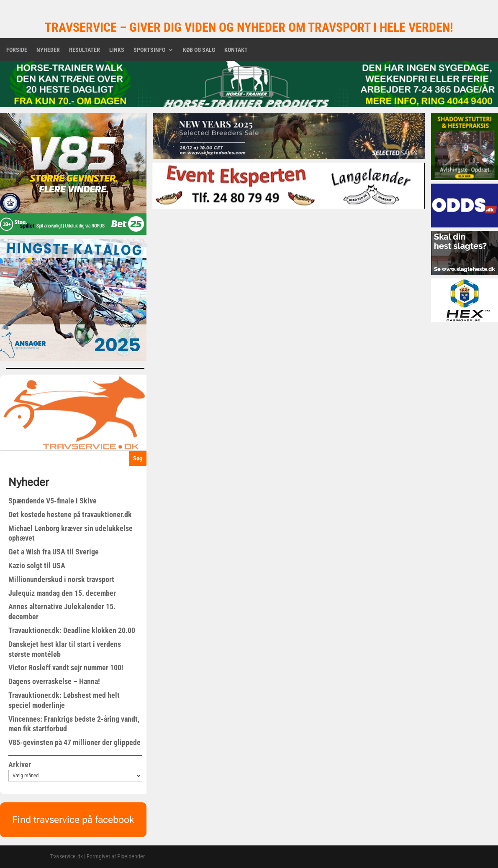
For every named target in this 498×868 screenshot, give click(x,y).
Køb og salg (199, 50)
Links (117, 50)
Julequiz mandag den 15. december (62, 593)
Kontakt (236, 50)
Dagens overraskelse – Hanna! (54, 681)
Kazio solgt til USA (37, 565)
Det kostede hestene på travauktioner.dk (70, 514)
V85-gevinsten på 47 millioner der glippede (74, 742)
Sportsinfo (149, 50)
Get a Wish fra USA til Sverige (54, 552)
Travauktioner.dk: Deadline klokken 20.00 (72, 630)
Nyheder (48, 50)
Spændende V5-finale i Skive (53, 501)
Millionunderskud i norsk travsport (61, 579)
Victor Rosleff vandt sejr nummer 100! (66, 668)
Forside (17, 50)
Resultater (85, 50)
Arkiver (20, 765)
